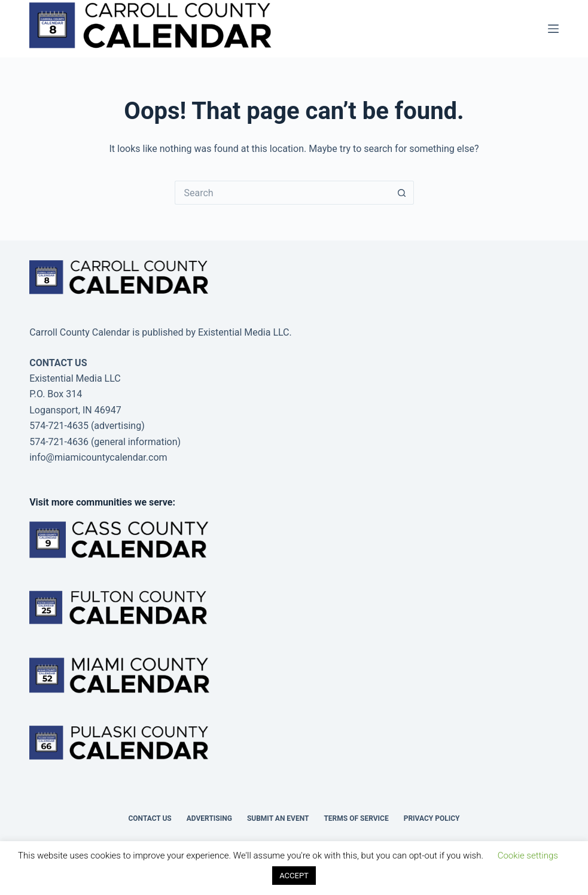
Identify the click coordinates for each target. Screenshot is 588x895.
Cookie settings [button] (528, 856)
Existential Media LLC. (245, 332)
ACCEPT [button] (294, 876)
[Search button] (402, 193)
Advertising (209, 818)
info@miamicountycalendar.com (98, 457)
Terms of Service (356, 818)
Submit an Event (278, 818)
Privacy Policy (432, 818)
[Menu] (553, 29)
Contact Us (150, 818)
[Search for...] (282, 193)
